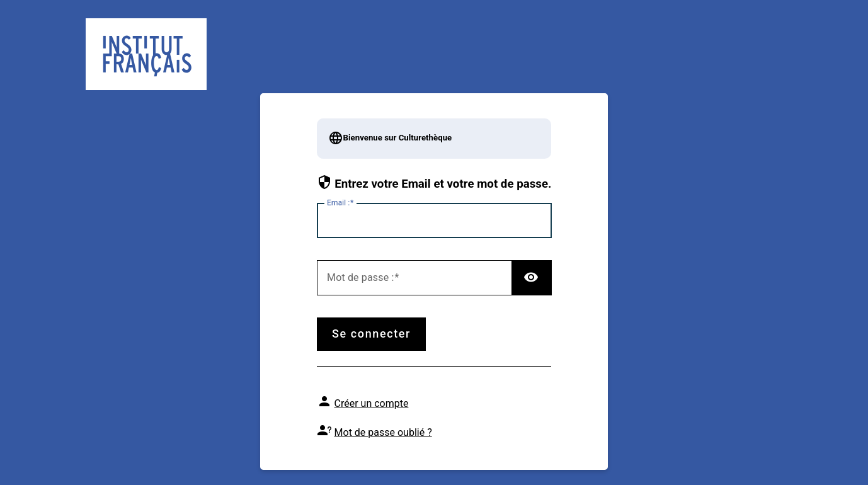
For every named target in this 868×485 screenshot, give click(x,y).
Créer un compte (372, 403)
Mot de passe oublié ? (383, 432)
